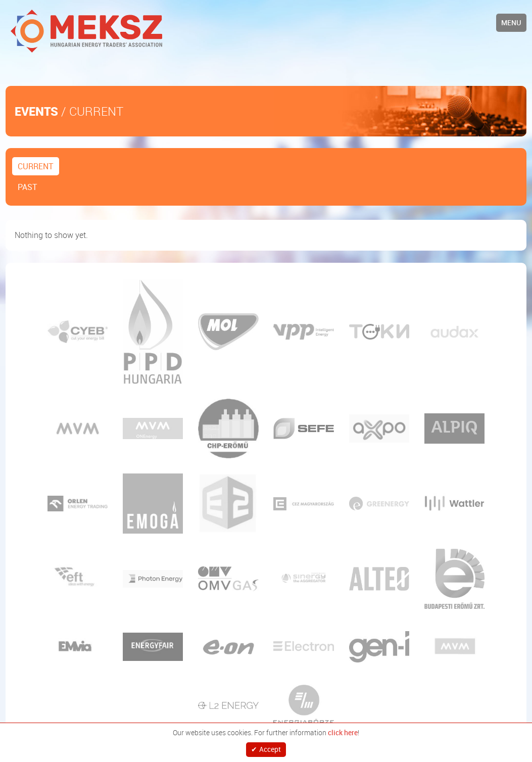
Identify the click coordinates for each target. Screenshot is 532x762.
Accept (270, 747)
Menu (511, 22)
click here (343, 729)
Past (28, 187)
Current (36, 166)
